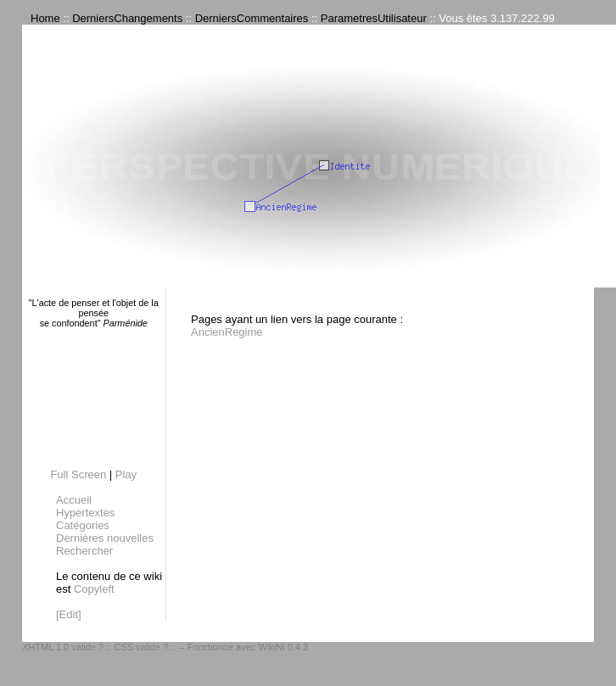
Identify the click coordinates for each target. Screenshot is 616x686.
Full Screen (78, 474)
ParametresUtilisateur (374, 18)
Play (126, 474)
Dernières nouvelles (105, 538)
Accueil (74, 500)
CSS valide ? (141, 647)
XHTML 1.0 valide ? (63, 647)
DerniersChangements (127, 18)
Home (45, 18)
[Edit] (69, 614)
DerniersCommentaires (252, 18)
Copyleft (94, 589)
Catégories (83, 525)
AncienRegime (227, 332)
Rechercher (84, 551)
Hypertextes (85, 513)
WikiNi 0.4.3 (283, 647)
